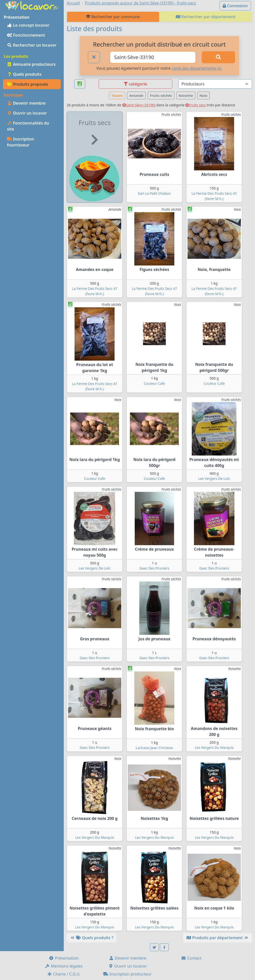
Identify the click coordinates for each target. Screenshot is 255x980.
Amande (136, 96)
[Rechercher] (218, 57)
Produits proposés (28, 84)
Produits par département (218, 938)
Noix (203, 96)
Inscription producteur (127, 974)
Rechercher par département (206, 17)
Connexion (235, 6)
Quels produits (24, 74)
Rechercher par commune (113, 17)
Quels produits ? (92, 938)
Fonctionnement (26, 35)
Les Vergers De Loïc (214, 479)
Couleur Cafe (155, 383)
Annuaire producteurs (31, 64)
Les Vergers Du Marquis (214, 748)
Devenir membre (26, 103)
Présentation (64, 958)
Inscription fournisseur (21, 142)
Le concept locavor (28, 25)
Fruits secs (196, 105)
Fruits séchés (161, 96)
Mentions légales (64, 966)
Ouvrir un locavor (27, 113)
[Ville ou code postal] (153, 57)
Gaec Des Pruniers (154, 568)
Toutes (117, 96)
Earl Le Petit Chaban (154, 193)
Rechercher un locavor (32, 45)
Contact (191, 958)
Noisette (186, 96)
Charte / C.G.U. (64, 974)
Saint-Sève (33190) (139, 105)
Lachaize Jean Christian (155, 748)
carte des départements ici (196, 68)
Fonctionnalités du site (28, 126)
